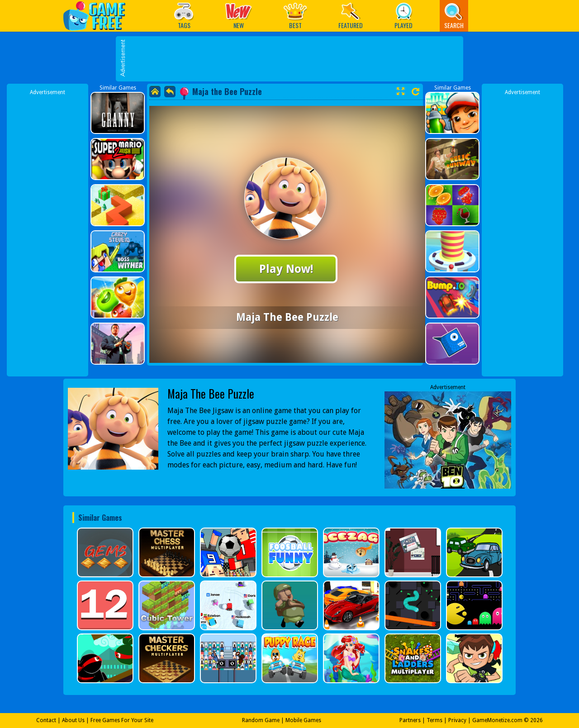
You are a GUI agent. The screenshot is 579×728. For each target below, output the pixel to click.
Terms (434, 720)
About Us (73, 720)
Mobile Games (303, 720)
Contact (46, 720)
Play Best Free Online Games (99, 16)
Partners (410, 720)
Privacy (457, 720)
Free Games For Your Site (122, 720)
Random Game (261, 720)
